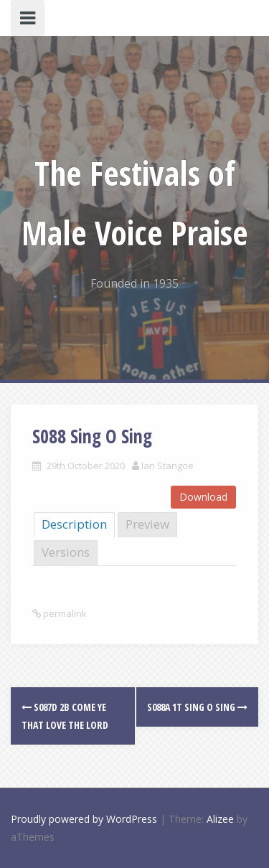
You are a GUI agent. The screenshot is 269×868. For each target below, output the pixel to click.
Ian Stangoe (167, 466)
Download (203, 497)
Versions (66, 552)
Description (74, 524)
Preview (147, 524)
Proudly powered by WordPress (84, 819)
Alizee (220, 819)
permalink (64, 613)
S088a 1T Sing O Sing (197, 707)
